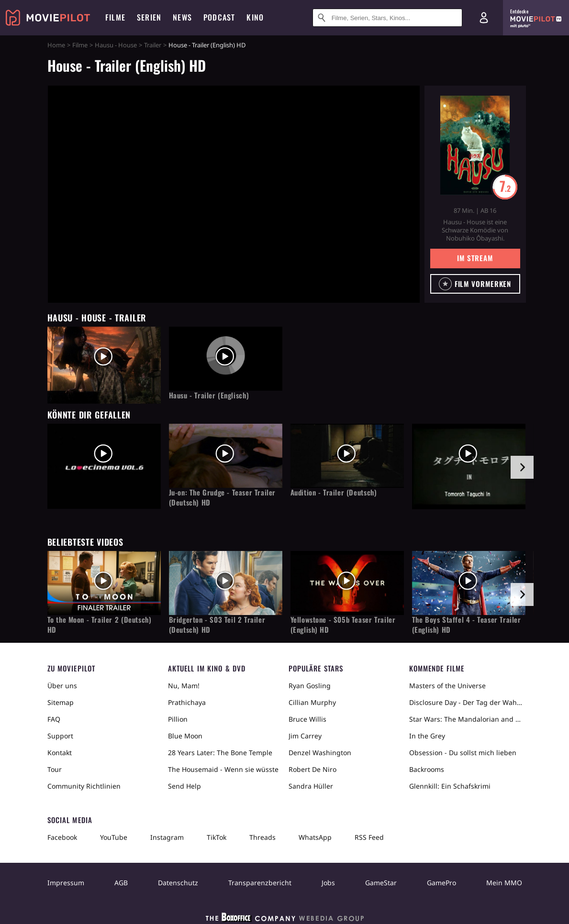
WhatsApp (315, 837)
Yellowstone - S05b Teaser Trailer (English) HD (343, 625)
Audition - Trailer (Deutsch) (334, 492)
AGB (121, 883)
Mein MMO (504, 883)
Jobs (328, 883)
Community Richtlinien (84, 786)
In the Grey (427, 736)
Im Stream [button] (475, 258)
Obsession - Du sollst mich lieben (463, 753)
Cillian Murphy (312, 702)
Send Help (184, 786)
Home (56, 45)
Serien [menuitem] (149, 17)
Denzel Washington (320, 753)
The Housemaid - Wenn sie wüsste (223, 769)
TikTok (217, 837)
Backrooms (427, 769)
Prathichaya (187, 702)
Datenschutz (178, 883)
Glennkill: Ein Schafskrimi (450, 786)
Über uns (62, 686)
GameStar (381, 883)
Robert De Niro (312, 769)
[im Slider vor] (522, 467)
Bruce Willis (307, 719)
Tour (55, 769)
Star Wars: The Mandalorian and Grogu (466, 719)
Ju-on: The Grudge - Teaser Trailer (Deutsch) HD (222, 497)
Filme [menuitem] (115, 17)
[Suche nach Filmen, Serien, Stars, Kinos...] (387, 18)
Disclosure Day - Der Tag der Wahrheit (466, 702)
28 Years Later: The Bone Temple (220, 753)
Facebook (62, 837)
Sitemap (61, 702)
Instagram (167, 837)
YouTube (114, 837)
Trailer (153, 45)
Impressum (66, 883)
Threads (262, 837)
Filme (80, 45)
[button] (475, 284)
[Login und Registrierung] (484, 18)
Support (60, 736)
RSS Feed (369, 837)
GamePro (441, 883)
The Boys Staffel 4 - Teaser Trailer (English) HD (467, 625)
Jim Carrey (305, 736)
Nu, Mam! (184, 686)
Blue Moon (185, 736)
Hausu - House (116, 45)
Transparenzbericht (260, 883)
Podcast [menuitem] (219, 17)
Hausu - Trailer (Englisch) (209, 395)
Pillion (178, 719)
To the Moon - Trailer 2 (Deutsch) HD (100, 625)
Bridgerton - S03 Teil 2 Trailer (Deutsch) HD (217, 625)
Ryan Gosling (310, 686)
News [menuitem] (182, 17)
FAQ (54, 719)
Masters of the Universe (447, 686)
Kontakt (60, 753)
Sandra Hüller (311, 786)
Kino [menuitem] (255, 17)
